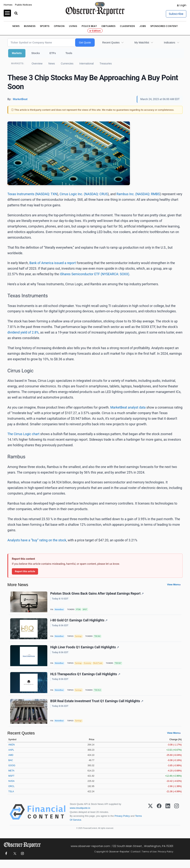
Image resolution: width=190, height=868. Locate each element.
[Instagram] (177, 820)
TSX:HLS (100, 695)
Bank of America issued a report (53, 263)
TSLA (11, 800)
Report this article (25, 571)
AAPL (11, 758)
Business (30, 26)
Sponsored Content (164, 26)
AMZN (12, 753)
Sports (45, 26)
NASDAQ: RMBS (148, 194)
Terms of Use (149, 860)
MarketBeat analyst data (128, 407)
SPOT (87, 610)
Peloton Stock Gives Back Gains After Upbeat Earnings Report (98, 594)
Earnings (80, 638)
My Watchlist (142, 43)
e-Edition (95, 31)
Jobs (143, 26)
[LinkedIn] (168, 820)
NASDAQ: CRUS (96, 194)
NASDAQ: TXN (47, 194)
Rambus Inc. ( (127, 194)
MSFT (11, 784)
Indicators (169, 43)
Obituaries (108, 26)
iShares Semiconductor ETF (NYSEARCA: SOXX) (94, 274)
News (16, 26)
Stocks (36, 53)
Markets (17, 53)
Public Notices (23, 5)
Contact (136, 860)
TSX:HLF (123, 667)
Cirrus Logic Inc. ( (72, 194)
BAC (11, 769)
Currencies (67, 64)
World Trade (101, 667)
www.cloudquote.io (80, 816)
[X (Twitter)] (150, 820)
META (11, 779)
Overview (37, 64)
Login (183, 5)
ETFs (53, 53)
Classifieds (127, 26)
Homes (8, 5)
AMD (11, 763)
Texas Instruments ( (22, 194)
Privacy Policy (122, 824)
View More (173, 585)
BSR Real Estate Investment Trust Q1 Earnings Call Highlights (97, 708)
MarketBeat (60, 610)
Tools (69, 53)
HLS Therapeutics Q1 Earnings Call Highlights (86, 680)
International (87, 64)
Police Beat (89, 26)
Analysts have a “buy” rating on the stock (37, 540)
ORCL (11, 795)
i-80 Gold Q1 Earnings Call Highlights (79, 622)
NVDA (11, 789)
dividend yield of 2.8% (23, 332)
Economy (90, 667)
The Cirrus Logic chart (24, 434)
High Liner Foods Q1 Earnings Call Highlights (85, 651)
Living (73, 26)
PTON (80, 610)
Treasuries (106, 64)
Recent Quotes (111, 43)
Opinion (59, 26)
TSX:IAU (100, 638)
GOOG (12, 774)
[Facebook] (159, 820)
